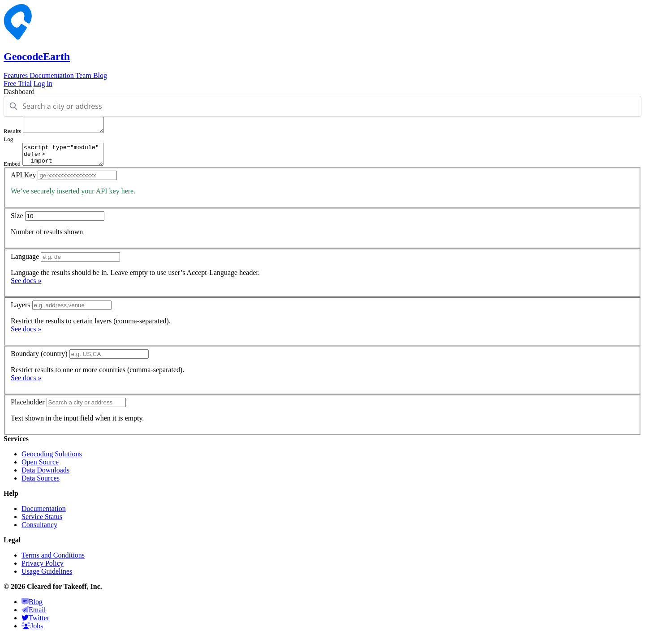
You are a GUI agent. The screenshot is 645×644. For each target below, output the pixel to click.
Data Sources (41, 485)
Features (17, 75)
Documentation (52, 75)
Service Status (42, 523)
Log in (43, 84)
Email (34, 616)
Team (84, 75)
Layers (21, 311)
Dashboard (19, 92)
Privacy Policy (43, 570)
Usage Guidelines (47, 578)
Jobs (32, 633)
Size (17, 222)
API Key (23, 182)
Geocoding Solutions (52, 461)
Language (25, 263)
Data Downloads (45, 477)
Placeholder (28, 409)
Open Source (40, 469)
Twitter (35, 625)
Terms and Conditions (53, 562)
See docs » (26, 287)
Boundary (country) (39, 360)
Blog (100, 75)
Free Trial (18, 84)
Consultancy (39, 531)
